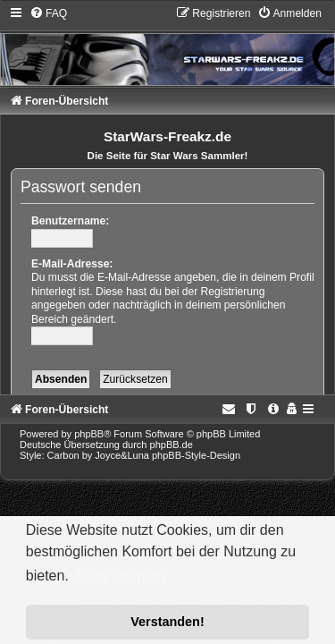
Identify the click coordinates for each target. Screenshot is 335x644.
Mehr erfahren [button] (120, 576)
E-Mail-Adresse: (72, 264)
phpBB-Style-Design (196, 455)
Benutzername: (70, 221)
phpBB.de (172, 445)
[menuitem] (48, 13)
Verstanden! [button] (167, 622)
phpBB (89, 434)
